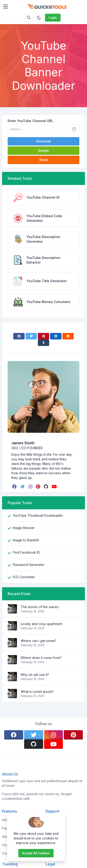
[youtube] (55, 487)
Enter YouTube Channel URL (30, 121)
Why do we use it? (35, 675)
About (50, 828)
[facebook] (15, 487)
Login (53, 18)
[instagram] (31, 487)
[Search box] (29, 18)
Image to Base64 (26, 540)
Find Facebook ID (26, 552)
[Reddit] (68, 336)
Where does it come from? (41, 658)
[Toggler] (6, 6)
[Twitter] (31, 336)
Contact (51, 853)
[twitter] (23, 487)
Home (50, 820)
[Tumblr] (43, 343)
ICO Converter (24, 577)
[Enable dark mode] (39, 18)
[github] (46, 487)
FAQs (49, 837)
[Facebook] (19, 336)
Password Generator (29, 565)
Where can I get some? (38, 641)
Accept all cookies (36, 853)
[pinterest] (39, 487)
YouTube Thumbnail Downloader (38, 515)
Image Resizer (24, 528)
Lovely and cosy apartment (41, 624)
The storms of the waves (40, 607)
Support (52, 845)
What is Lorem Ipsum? (37, 692)
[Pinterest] (43, 336)
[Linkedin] (56, 336)
